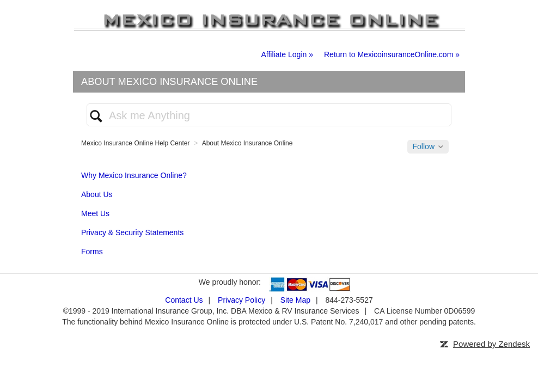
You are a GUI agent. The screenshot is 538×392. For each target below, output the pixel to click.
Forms (92, 252)
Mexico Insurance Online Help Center (135, 143)
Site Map (295, 300)
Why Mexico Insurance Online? (134, 175)
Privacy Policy (242, 300)
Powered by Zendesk (491, 344)
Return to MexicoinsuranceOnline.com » (392, 54)
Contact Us (184, 300)
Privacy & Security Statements (132, 232)
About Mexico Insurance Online (247, 143)
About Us (97, 194)
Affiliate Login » (287, 54)
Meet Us (95, 213)
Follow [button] (424, 146)
